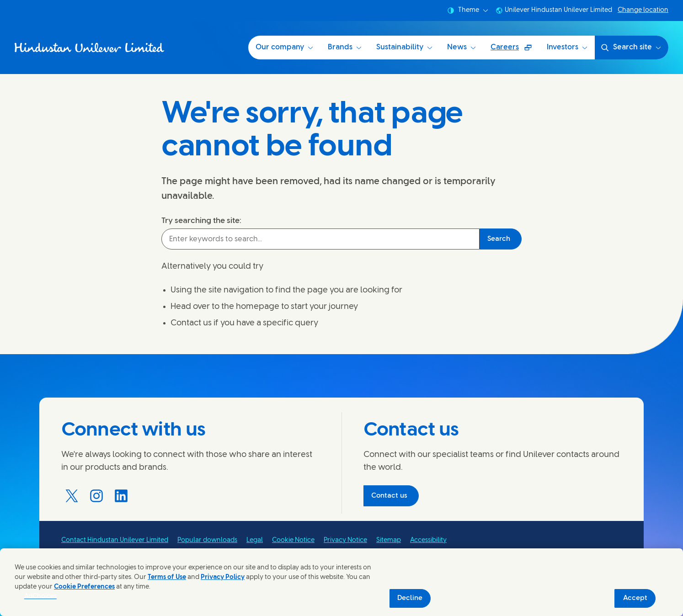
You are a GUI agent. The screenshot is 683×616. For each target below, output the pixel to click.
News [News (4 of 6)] (462, 47)
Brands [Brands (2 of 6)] (345, 47)
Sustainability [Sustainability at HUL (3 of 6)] (404, 47)
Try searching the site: (201, 221)
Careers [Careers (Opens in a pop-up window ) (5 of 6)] (515, 50)
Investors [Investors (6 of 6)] (567, 47)
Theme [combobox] (468, 11)
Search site (631, 48)
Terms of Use (167, 577)
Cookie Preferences (84, 587)
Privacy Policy (223, 577)
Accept (635, 598)
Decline (410, 598)
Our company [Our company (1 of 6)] (284, 47)
